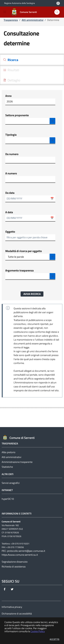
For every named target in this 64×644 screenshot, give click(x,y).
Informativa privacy (12, 607)
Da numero (12, 154)
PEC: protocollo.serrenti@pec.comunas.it (23, 551)
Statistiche (7, 467)
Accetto (55, 639)
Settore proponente (17, 115)
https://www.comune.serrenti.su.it (20, 555)
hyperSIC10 (8, 499)
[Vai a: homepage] (24, 12)
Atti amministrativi (11, 457)
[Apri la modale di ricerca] (57, 12)
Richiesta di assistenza (14, 567)
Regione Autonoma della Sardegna (20, 3)
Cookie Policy (38, 631)
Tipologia (11, 135)
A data (9, 212)
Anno (8, 96)
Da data (10, 193)
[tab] (32, 60)
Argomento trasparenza (19, 270)
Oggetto (10, 232)
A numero (11, 173)
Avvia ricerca (32, 294)
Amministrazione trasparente (17, 462)
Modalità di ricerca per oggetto (24, 251)
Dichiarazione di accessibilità (17, 614)
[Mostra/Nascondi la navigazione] (5, 12)
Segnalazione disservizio (15, 562)
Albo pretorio (9, 452)
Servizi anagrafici (11, 483)
